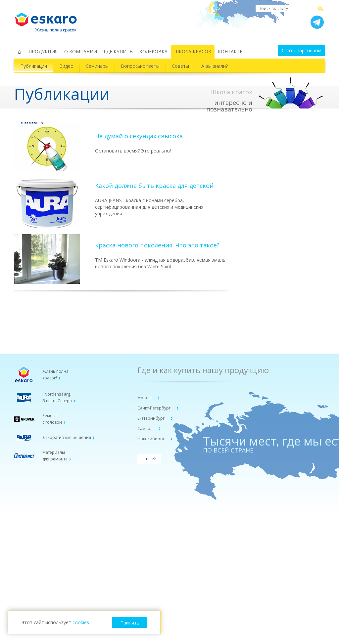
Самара (145, 429)
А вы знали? (215, 66)
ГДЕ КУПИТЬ (118, 51)
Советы (180, 66)
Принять (130, 623)
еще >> (149, 459)
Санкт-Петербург (154, 408)
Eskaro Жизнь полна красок (49, 20)
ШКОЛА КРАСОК (193, 51)
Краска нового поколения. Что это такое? (157, 245)
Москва (145, 398)
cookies (81, 622)
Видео (66, 66)
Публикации (34, 66)
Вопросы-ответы (140, 66)
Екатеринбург (151, 418)
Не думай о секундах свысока (139, 136)
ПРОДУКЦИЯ (43, 51)
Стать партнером (302, 50)
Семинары (97, 66)
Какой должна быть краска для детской (154, 186)
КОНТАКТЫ (231, 51)
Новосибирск (151, 439)
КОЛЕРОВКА (153, 51)
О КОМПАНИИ (81, 51)
